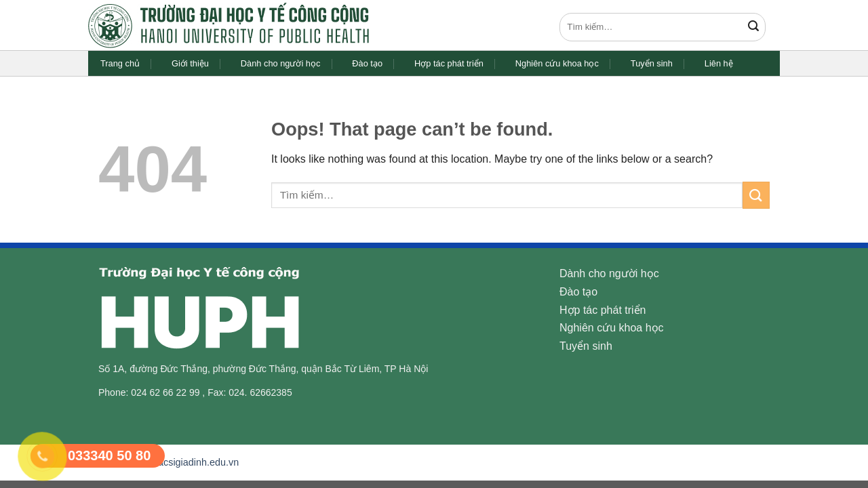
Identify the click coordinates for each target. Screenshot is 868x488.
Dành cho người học (280, 63)
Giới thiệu (190, 63)
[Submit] (753, 27)
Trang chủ (120, 63)
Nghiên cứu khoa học (557, 63)
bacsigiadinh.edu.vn (196, 462)
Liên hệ (719, 63)
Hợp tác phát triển (449, 63)
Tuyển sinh (652, 63)
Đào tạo (367, 63)
